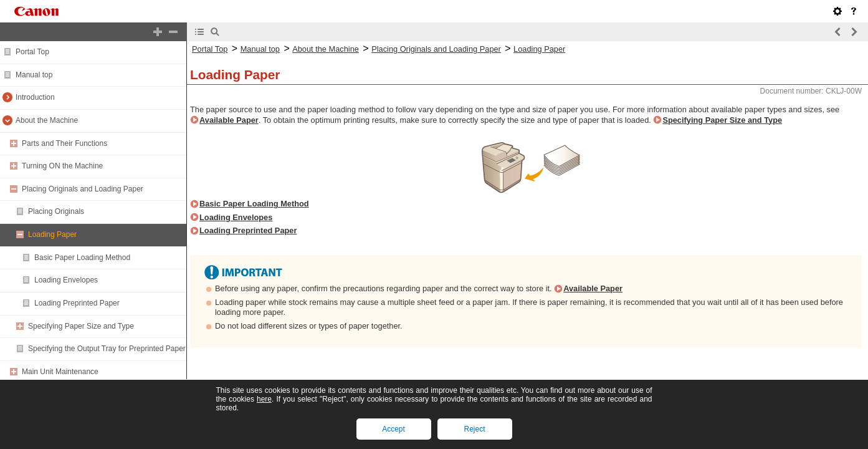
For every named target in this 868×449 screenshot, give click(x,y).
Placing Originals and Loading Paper (83, 189)
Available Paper (229, 120)
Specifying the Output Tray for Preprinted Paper (107, 349)
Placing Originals (56, 211)
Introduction (35, 97)
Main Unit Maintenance (60, 372)
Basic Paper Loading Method (82, 258)
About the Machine (47, 120)
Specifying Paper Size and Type (81, 326)
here (264, 399)
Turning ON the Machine (62, 166)
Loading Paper (52, 234)
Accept (393, 429)
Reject (474, 429)
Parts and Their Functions (64, 143)
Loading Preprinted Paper (77, 303)
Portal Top (32, 52)
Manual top (34, 75)
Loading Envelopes (66, 280)
